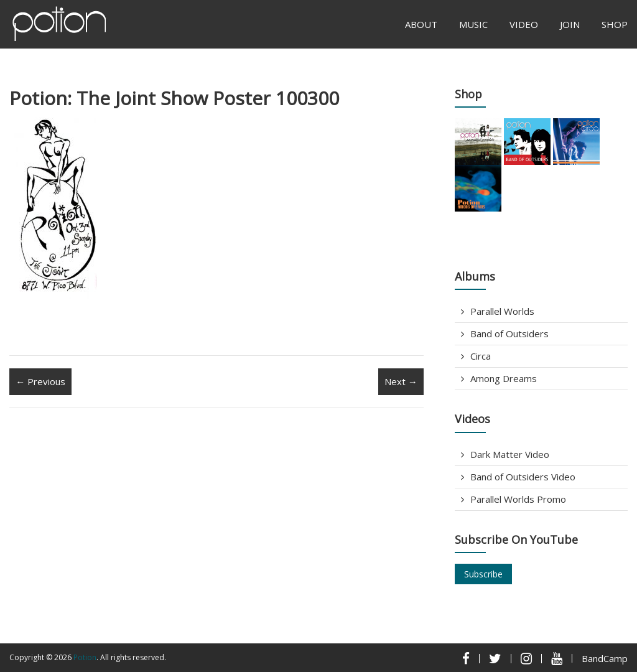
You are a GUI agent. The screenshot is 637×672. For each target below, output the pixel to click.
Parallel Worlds (502, 311)
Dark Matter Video (510, 454)
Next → (401, 381)
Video (524, 24)
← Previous (40, 381)
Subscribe (483, 574)
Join (570, 24)
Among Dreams (504, 378)
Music (473, 24)
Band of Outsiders (509, 334)
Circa (481, 356)
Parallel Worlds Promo (518, 499)
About (421, 24)
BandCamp (605, 658)
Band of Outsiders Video (523, 477)
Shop (615, 24)
